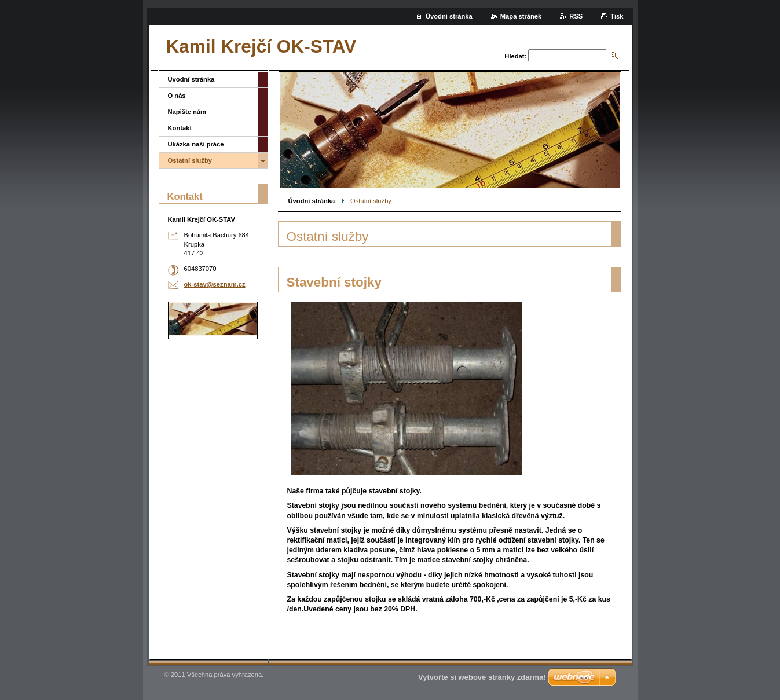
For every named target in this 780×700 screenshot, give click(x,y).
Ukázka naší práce (196, 144)
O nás (177, 96)
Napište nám (187, 112)
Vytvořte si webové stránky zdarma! (482, 677)
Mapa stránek (521, 16)
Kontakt (180, 128)
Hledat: (515, 56)
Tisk (617, 16)
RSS (576, 16)
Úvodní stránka (312, 201)
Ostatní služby (190, 160)
